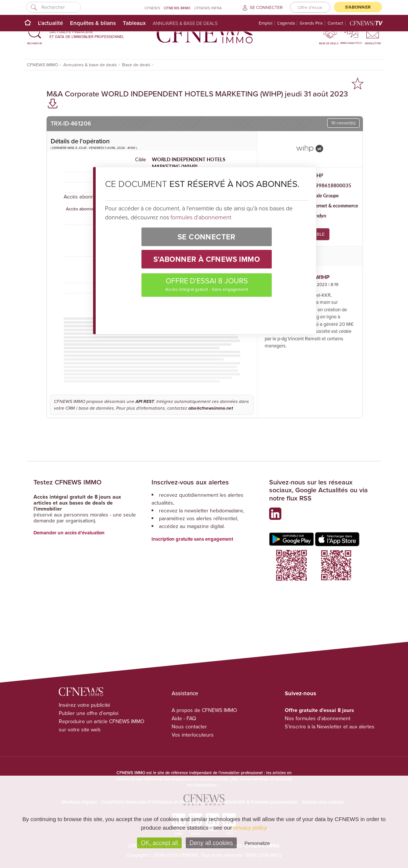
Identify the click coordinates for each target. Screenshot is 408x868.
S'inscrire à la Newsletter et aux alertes (330, 727)
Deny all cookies (211, 843)
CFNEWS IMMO (177, 8)
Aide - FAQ (184, 718)
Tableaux (134, 23)
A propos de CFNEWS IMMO (204, 710)
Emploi (266, 23)
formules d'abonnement (201, 217)
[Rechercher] (53, 7)
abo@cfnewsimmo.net (211, 408)
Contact (335, 23)
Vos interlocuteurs (193, 735)
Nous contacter (189, 727)
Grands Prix (311, 23)
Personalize (257, 843)
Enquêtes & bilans (93, 23)
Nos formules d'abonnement (318, 718)
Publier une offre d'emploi (89, 713)
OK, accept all (159, 843)
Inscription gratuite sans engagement (192, 539)
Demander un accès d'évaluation (69, 533)
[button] (35, 34)
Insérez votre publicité (85, 705)
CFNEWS (152, 8)
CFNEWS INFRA (208, 8)
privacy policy (250, 828)
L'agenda (286, 23)
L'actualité (50, 23)
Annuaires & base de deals (185, 23)
